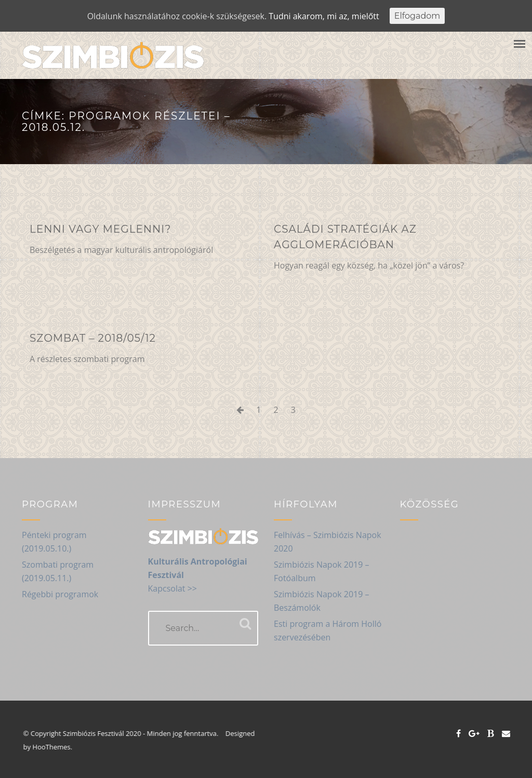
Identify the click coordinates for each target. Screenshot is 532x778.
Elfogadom (417, 16)
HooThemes (56, 747)
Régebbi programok (60, 594)
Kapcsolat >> (172, 588)
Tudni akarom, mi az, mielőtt (324, 16)
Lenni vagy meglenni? (101, 229)
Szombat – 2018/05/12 (93, 338)
